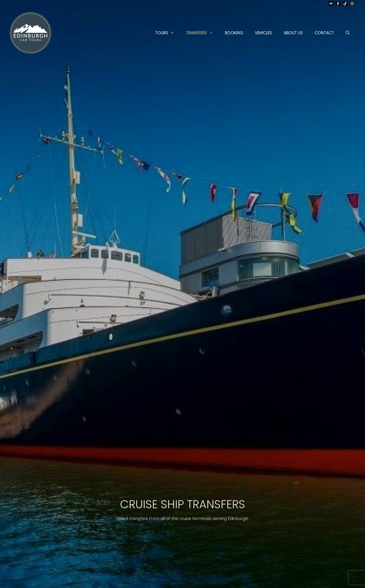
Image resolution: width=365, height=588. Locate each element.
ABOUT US (293, 33)
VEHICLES (263, 33)
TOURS (168, 33)
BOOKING (234, 33)
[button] (348, 33)
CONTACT (324, 33)
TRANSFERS (203, 33)
